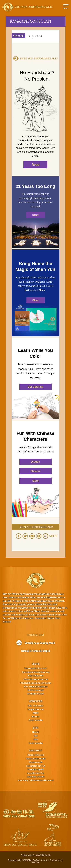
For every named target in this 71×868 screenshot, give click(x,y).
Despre (36, 664)
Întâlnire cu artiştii (35, 690)
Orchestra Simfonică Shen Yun (35, 672)
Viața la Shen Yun (36, 675)
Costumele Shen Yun (35, 766)
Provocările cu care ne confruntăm (35, 683)
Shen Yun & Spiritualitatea (35, 686)
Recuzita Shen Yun (35, 773)
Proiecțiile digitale (35, 769)
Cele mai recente (36, 706)
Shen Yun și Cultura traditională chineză (36, 780)
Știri (35, 728)
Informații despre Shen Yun (35, 679)
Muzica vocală (36, 762)
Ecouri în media (35, 720)
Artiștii (35, 713)
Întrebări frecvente (35, 694)
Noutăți (36, 732)
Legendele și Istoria (36, 776)
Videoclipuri (36, 701)
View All (18, 36)
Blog (36, 739)
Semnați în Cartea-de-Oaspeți (35, 651)
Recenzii (35, 716)
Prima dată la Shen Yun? (36, 668)
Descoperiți (36, 750)
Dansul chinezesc (36, 755)
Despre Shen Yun (35, 709)
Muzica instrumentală (35, 758)
